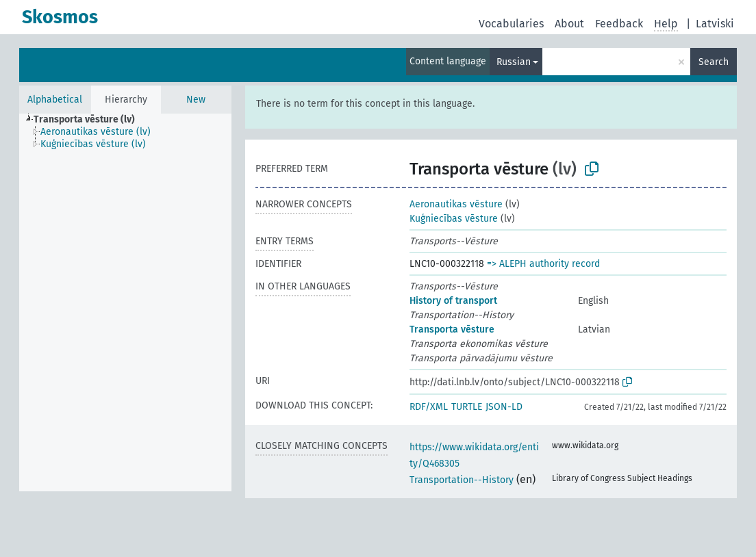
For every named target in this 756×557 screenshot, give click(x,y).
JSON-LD (504, 407)
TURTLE (467, 407)
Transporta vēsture (452, 329)
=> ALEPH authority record (543, 264)
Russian (514, 62)
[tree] (125, 302)
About (569, 24)
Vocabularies (511, 24)
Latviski (715, 24)
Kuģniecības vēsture (454, 219)
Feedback (619, 24)
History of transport (453, 301)
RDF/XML (429, 407)
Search (714, 62)
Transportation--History (462, 480)
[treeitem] (90, 120)
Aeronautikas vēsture (456, 204)
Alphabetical (55, 100)
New (196, 100)
